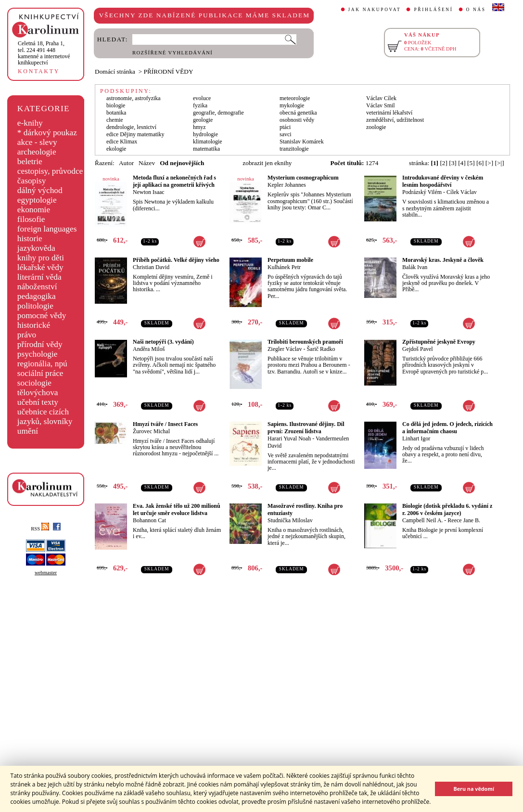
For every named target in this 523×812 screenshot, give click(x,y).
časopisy (32, 181)
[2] (444, 163)
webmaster (46, 573)
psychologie (38, 354)
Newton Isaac (149, 192)
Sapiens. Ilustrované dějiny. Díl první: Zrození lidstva (306, 428)
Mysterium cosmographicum (303, 178)
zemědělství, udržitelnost (395, 120)
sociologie (34, 383)
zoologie (376, 127)
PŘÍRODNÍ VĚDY (169, 71)
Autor (126, 163)
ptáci (285, 127)
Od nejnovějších (182, 163)
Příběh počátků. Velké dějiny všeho (176, 260)
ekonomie (34, 210)
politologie (35, 306)
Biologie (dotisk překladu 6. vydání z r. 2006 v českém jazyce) (447, 509)
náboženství (37, 287)
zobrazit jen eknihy (267, 163)
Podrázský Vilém (422, 192)
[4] (462, 163)
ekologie (116, 149)
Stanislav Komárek (302, 142)
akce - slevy (37, 142)
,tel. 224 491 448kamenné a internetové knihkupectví (44, 53)
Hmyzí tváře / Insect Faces (165, 424)
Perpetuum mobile (290, 260)
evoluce (202, 98)
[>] (489, 163)
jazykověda (36, 248)
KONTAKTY (39, 71)
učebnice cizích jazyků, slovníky (45, 417)
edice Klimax (122, 142)
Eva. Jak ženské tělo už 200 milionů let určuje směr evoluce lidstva (177, 509)
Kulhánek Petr (284, 267)
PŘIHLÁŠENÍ (433, 10)
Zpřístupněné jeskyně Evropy (439, 342)
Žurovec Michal (151, 431)
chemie (115, 120)
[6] (480, 163)
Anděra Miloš (149, 349)
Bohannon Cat (149, 520)
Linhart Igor (416, 438)
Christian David (151, 267)
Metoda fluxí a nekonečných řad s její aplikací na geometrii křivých (174, 181)
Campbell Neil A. (422, 520)
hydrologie (205, 134)
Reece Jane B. (464, 520)
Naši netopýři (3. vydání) (163, 342)
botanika (116, 113)
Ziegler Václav (285, 349)
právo (27, 335)
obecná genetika (298, 113)
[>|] (500, 163)
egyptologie (37, 200)
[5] (471, 163)
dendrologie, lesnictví (131, 127)
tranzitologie (294, 149)
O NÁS (476, 10)
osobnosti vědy (297, 120)
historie (30, 238)
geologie (203, 120)
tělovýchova (38, 393)
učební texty (38, 402)
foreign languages (47, 229)
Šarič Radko (321, 349)
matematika (206, 149)
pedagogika (37, 296)
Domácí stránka (115, 71)
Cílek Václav (462, 192)
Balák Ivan (415, 267)
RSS (40, 529)
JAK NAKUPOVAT (375, 10)
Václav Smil (381, 105)
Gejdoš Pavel (418, 349)
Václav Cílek (381, 98)
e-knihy (30, 123)
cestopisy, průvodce (50, 171)
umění (28, 431)
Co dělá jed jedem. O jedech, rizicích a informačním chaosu (447, 428)
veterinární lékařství (389, 113)
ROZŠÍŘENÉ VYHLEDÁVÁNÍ (172, 53)
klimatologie (208, 142)
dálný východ (40, 190)
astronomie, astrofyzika (134, 98)
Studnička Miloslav (290, 520)
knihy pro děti (41, 258)
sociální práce (40, 373)
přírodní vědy (40, 344)
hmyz (199, 127)
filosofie (31, 219)
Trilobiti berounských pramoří (305, 342)
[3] (453, 163)
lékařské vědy (40, 267)
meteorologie (295, 98)
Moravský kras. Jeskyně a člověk (443, 260)
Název (147, 163)
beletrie (30, 161)
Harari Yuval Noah (289, 438)
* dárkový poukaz (47, 133)
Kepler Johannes (287, 185)
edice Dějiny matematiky (135, 134)
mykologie (292, 105)
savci (286, 134)
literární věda (39, 277)
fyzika (200, 105)
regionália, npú (42, 364)
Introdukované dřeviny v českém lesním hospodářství (443, 181)
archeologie (37, 152)
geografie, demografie (218, 113)
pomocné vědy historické (42, 320)
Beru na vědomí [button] (474, 789)
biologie (116, 105)
